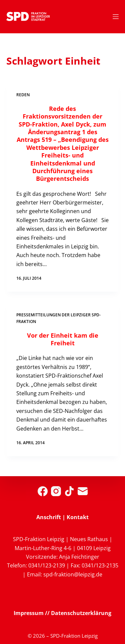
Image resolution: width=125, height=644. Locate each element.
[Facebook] (43, 491)
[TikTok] (69, 491)
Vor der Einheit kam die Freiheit (63, 339)
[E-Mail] (83, 491)
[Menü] (116, 17)
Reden (23, 95)
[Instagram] (56, 491)
